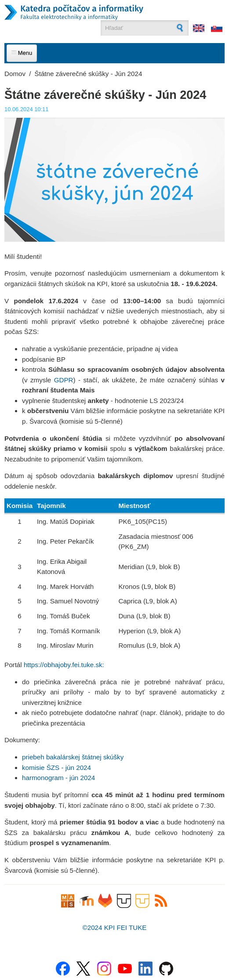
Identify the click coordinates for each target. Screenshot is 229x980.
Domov (15, 74)
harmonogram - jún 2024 (58, 778)
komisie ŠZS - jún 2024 (56, 768)
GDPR (64, 380)
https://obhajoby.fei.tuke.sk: (64, 665)
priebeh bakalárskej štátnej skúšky (73, 757)
